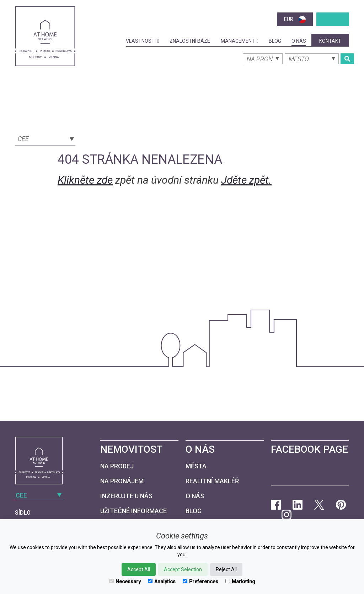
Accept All (139, 569)
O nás (299, 41)
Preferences (200, 582)
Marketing (240, 582)
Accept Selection (183, 569)
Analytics (162, 582)
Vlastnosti (143, 41)
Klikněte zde (85, 180)
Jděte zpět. (246, 180)
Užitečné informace (133, 511)
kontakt (330, 41)
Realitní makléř (212, 481)
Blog (275, 41)
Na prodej (117, 466)
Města (196, 466)
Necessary (125, 582)
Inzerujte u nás (126, 496)
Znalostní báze (190, 41)
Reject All (226, 569)
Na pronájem (122, 481)
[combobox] (45, 138)
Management (240, 41)
